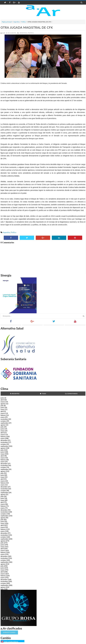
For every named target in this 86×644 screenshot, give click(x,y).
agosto (3, 404)
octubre (3, 421)
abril (2, 400)
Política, (31, 33)
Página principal (7, 22)
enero (3, 417)
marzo (3, 402)
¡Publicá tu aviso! (9, 632)
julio (2, 406)
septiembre (4, 423)
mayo (2, 409)
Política (24, 22)
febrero (3, 415)
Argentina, (23, 33)
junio (2, 398)
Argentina (16, 22)
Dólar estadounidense (11, 642)
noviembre (4, 419)
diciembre (4, 440)
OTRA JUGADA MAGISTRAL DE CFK (27, 27)
